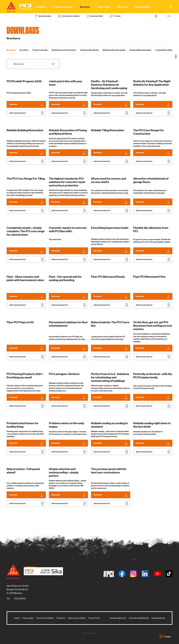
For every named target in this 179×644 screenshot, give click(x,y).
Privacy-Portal (94, 618)
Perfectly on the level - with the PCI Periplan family (153, 376)
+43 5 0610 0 (20, 599)
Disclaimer (61, 618)
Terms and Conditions (45, 618)
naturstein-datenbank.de (139, 618)
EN (170, 16)
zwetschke (94, 633)
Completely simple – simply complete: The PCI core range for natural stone (26, 231)
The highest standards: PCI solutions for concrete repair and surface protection (67, 182)
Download (26, 104)
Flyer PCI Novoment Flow (149, 277)
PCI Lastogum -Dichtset (64, 374)
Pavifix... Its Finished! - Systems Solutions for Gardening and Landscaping (109, 85)
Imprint (17, 618)
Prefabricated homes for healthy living (22, 425)
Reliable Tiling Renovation (108, 130)
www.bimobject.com (118, 618)
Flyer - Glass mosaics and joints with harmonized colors (25, 278)
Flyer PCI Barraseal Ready (108, 277)
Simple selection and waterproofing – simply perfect (64, 473)
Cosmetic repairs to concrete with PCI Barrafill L (68, 230)
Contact (165, 637)
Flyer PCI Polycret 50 (20, 322)
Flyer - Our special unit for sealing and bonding (65, 278)
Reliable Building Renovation (25, 130)
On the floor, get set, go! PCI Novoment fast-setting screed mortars (153, 326)
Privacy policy (28, 618)
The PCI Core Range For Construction (149, 132)
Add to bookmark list (26, 113)
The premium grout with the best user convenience (109, 471)
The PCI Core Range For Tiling (26, 179)
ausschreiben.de (158, 618)
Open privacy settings (77, 618)
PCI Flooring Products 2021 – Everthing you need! (25, 376)
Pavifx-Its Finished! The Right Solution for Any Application (152, 83)
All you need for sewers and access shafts (109, 180)
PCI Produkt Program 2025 (24, 81)
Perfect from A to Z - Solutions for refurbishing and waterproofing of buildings (110, 377)
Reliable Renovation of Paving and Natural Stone (68, 132)
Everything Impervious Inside (110, 228)
